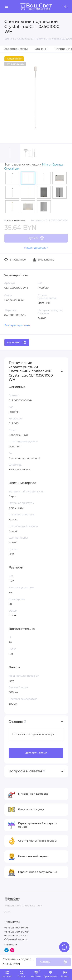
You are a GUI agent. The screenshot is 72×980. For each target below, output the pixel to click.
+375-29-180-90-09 (16, 927)
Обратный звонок (16, 939)
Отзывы (42, 49)
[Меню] (7, 7)
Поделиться (17, 342)
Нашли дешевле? (36, 248)
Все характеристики (17, 325)
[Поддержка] (66, 7)
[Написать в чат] (64, 947)
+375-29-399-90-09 (17, 932)
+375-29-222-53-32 (16, 935)
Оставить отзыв (36, 753)
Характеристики (16, 49)
